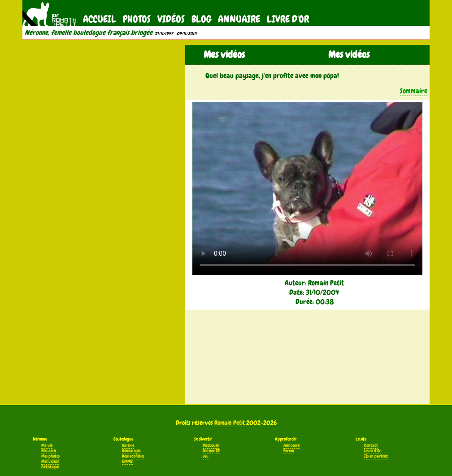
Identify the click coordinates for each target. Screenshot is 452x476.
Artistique (50, 467)
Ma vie (47, 445)
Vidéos (171, 19)
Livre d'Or (288, 19)
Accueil (100, 19)
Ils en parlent (376, 456)
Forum (289, 451)
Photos (137, 19)
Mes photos (50, 456)
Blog (201, 19)
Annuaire (239, 19)
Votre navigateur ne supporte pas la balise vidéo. (307, 189)
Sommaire (414, 91)
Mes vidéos (50, 462)
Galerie (128, 445)
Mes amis (49, 451)
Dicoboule (211, 445)
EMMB (127, 462)
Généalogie (131, 451)
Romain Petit (230, 423)
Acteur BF (211, 451)
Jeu (206, 456)
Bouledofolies (133, 456)
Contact (371, 445)
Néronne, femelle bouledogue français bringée (89, 33)
